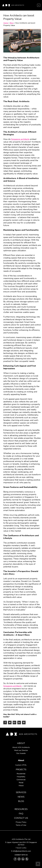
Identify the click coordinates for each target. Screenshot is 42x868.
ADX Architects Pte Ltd (21, 839)
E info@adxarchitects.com (21, 851)
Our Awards (21, 753)
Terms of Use (21, 825)
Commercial (21, 780)
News (21, 797)
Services (21, 792)
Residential (21, 774)
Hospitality (21, 777)
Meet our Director (21, 750)
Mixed (21, 786)
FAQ (21, 814)
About (21, 743)
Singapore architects (20, 139)
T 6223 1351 (21, 848)
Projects (21, 770)
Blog (21, 801)
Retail (21, 783)
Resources (21, 809)
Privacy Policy (21, 822)
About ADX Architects (21, 747)
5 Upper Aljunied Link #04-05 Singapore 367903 (21, 844)
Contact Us (21, 818)
